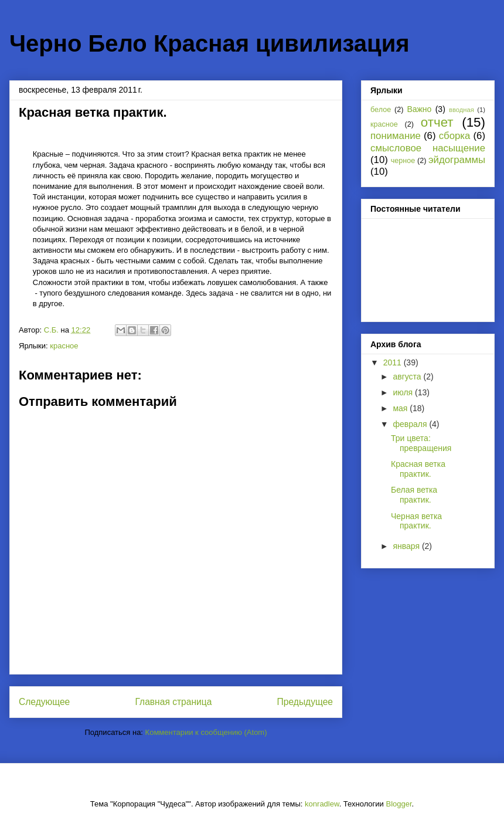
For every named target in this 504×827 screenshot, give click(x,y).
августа (408, 377)
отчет (437, 122)
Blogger (399, 804)
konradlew (322, 804)
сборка (455, 136)
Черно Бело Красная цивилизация (210, 43)
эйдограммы (457, 160)
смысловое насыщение (428, 148)
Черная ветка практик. (416, 521)
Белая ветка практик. (414, 495)
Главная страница (173, 702)
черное (403, 161)
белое (381, 110)
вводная (462, 110)
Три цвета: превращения (421, 443)
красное (64, 346)
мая (401, 408)
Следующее (44, 702)
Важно (419, 109)
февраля (411, 424)
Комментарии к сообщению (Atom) (206, 732)
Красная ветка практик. (418, 469)
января (407, 546)
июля (404, 392)
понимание (396, 136)
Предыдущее (305, 702)
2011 (394, 362)
